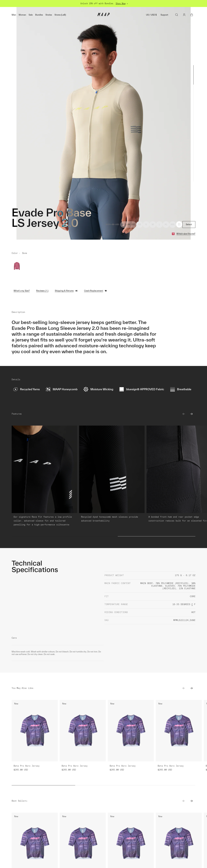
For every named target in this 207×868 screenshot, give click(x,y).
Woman (22, 15)
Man (14, 15)
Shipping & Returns (66, 291)
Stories (49, 15)
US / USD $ (151, 15)
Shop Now (120, 3)
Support (164, 15)
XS (140, 224)
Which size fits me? (186, 234)
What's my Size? (22, 291)
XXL (173, 224)
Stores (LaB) (60, 15)
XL (166, 224)
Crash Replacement (96, 291)
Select (189, 224)
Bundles (39, 15)
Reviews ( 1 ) (42, 291)
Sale (31, 15)
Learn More (42, 791)
